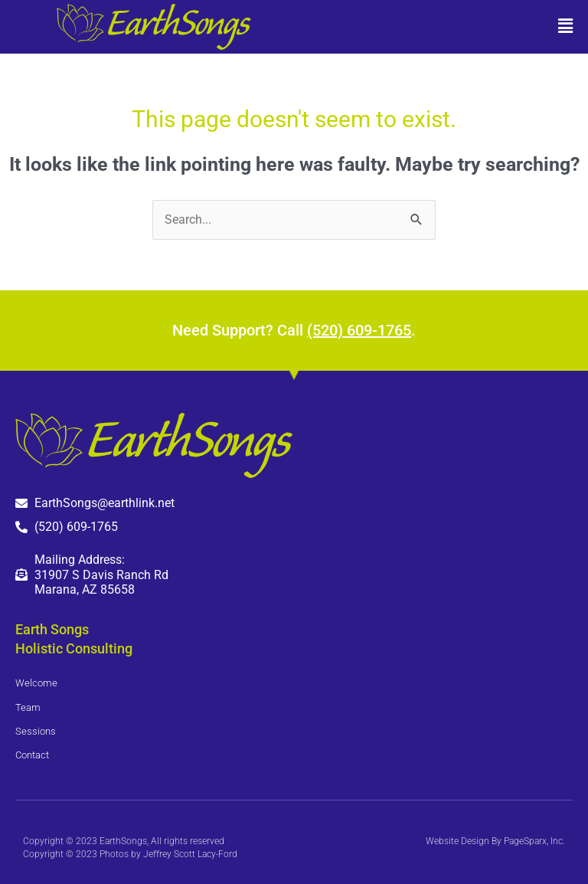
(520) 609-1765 (359, 330)
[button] (441, 27)
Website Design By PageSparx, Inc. (495, 841)
